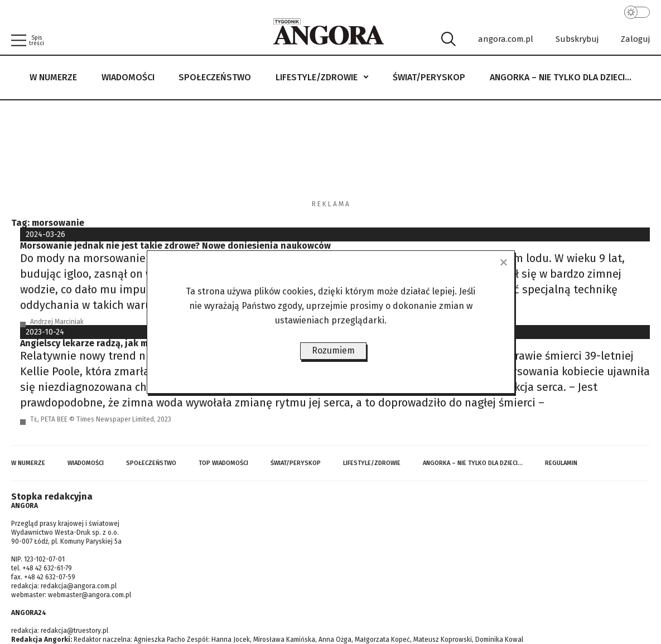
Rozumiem (333, 350)
